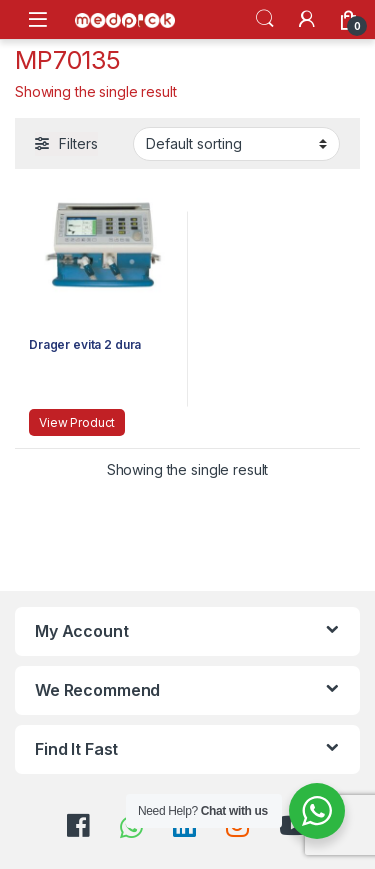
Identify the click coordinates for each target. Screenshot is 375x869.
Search (265, 19)
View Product (77, 422)
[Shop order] (236, 144)
